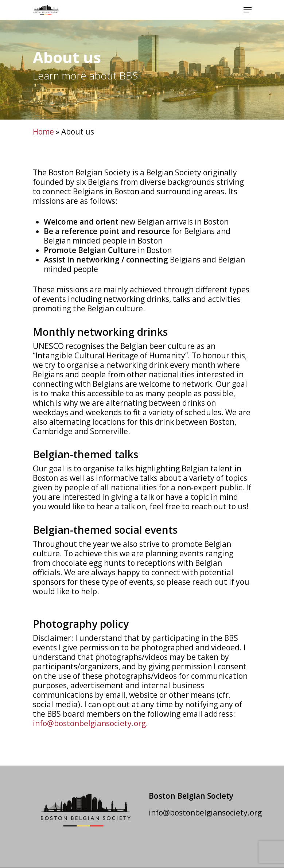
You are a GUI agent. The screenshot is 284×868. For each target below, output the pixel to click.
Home (43, 132)
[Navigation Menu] (248, 10)
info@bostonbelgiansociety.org (89, 723)
